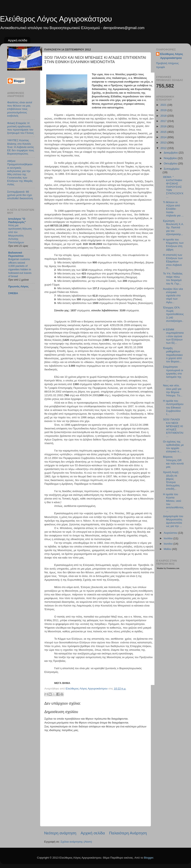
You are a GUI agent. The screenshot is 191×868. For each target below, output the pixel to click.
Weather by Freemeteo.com (168, 568)
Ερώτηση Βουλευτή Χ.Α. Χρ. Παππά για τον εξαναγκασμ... (173, 228)
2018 (164, 116)
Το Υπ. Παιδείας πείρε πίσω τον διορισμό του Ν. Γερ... (173, 279)
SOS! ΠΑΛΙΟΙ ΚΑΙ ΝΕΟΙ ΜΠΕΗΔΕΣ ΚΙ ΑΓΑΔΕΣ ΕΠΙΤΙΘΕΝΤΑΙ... (173, 428)
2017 (164, 121)
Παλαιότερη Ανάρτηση (128, 833)
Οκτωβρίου (171, 163)
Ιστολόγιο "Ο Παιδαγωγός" (17, 220)
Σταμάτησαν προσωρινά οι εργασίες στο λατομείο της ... (173, 373)
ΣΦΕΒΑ (13, 293)
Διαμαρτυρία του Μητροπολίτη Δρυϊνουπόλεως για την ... (173, 521)
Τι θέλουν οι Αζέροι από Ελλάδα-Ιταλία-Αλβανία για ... (173, 209)
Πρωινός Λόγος (18, 286)
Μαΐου (168, 549)
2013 (164, 143)
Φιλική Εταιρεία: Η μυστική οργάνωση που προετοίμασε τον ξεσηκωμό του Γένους (20, 128)
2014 (164, 137)
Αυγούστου (171, 533)
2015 (164, 132)
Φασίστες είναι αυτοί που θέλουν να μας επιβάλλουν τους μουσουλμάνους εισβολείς (20, 109)
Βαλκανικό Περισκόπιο (16, 254)
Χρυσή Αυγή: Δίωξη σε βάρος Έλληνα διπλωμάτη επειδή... (171, 480)
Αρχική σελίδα (18, 40)
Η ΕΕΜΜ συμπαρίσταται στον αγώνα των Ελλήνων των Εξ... (173, 336)
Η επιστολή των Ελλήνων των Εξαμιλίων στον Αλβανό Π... (173, 262)
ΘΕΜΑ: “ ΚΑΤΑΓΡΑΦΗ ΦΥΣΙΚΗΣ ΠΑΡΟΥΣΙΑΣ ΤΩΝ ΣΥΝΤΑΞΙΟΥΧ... (173, 187)
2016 (164, 126)
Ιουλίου (169, 538)
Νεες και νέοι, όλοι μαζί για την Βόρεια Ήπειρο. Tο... (173, 390)
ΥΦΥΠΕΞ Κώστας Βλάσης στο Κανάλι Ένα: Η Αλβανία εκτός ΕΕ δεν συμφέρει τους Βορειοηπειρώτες (21, 147)
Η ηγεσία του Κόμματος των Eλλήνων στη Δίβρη (173, 245)
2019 (164, 110)
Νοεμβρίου (171, 158)
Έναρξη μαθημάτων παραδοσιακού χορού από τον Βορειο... (173, 355)
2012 (164, 148)
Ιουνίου (169, 544)
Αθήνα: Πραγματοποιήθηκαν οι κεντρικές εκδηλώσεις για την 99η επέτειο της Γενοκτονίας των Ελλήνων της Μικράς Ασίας (20, 173)
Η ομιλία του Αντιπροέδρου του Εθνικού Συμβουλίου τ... (173, 407)
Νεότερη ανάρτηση (60, 833)
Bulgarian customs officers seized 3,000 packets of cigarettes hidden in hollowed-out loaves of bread (20, 268)
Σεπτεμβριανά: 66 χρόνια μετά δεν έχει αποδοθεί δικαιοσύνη (20, 195)
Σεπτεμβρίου (171, 169)
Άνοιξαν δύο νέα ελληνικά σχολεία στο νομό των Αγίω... (173, 296)
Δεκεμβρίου (171, 153)
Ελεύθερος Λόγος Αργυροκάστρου (56, 19)
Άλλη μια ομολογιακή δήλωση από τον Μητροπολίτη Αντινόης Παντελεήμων (20, 234)
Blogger (148, 858)
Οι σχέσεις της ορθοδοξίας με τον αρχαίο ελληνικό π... (173, 447)
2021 (164, 105)
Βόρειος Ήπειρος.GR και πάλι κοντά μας (173, 462)
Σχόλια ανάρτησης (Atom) (76, 842)
